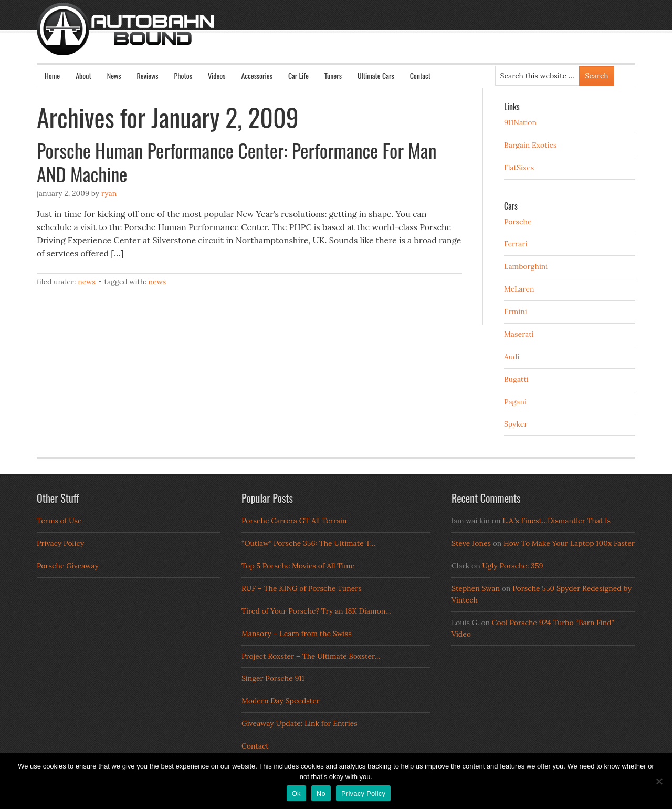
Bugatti (516, 379)
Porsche (518, 222)
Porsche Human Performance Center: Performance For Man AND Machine (237, 162)
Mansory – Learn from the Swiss (297, 634)
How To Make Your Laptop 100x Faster (569, 543)
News (114, 75)
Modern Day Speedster (281, 701)
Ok (296, 794)
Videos (217, 75)
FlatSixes (519, 168)
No (321, 794)
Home (52, 75)
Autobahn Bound (353, 38)
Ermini (516, 312)
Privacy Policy (60, 543)
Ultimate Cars (376, 75)
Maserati (519, 334)
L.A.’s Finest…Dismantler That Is (556, 521)
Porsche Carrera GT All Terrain (294, 521)
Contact (420, 75)
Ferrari (516, 244)
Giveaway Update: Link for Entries (300, 723)
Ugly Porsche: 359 (512, 566)
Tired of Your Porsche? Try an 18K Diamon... (316, 611)
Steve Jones (471, 543)
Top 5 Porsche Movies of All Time (298, 566)
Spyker (516, 424)
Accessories (256, 75)
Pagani (515, 402)
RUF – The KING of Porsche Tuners (302, 588)
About (83, 75)
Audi (512, 357)
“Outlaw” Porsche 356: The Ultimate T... (308, 543)
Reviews (148, 75)
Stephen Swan (476, 588)
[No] (659, 781)
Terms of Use (59, 521)
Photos (183, 75)
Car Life (298, 75)
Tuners (333, 75)
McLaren (519, 289)
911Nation (520, 122)
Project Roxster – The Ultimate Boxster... (311, 656)
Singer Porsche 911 (273, 678)
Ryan (109, 193)
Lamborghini (526, 266)
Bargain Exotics (531, 145)
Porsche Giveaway (68, 566)
